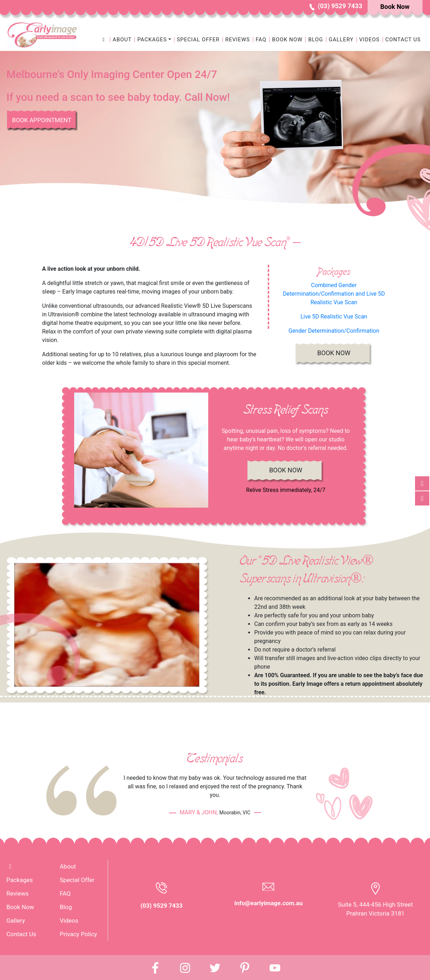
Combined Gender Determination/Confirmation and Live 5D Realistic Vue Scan (334, 294)
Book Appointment (42, 120)
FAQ (261, 40)
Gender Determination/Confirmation (334, 331)
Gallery (341, 40)
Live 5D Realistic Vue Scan (334, 317)
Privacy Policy (79, 934)
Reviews (238, 40)
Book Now (287, 40)
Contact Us (403, 40)
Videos (370, 40)
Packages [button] (152, 40)
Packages (20, 880)
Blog (316, 40)
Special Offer (198, 40)
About (122, 40)
